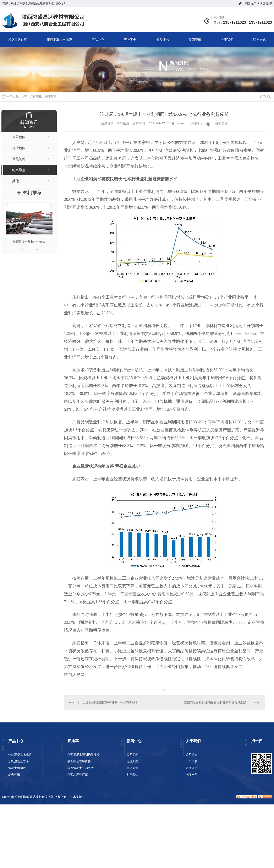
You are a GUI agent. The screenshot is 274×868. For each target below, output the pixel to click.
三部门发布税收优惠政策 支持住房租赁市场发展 (215, 702)
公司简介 (192, 755)
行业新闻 (132, 761)
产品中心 (98, 40)
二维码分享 (220, 124)
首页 (24, 97)
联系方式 (259, 40)
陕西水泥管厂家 (78, 775)
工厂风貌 (192, 761)
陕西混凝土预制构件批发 (83, 755)
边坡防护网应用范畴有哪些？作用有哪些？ (110, 702)
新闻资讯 (195, 40)
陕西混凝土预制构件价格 (29, 242)
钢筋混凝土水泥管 (59, 40)
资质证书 (163, 40)
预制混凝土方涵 (18, 761)
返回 (265, 97)
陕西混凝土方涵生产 (81, 768)
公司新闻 (132, 755)
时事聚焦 (51, 97)
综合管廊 (14, 775)
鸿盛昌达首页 (18, 40)
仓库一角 (192, 775)
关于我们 (227, 40)
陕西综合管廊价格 (79, 761)
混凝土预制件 (17, 768)
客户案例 (130, 40)
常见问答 (132, 768)
